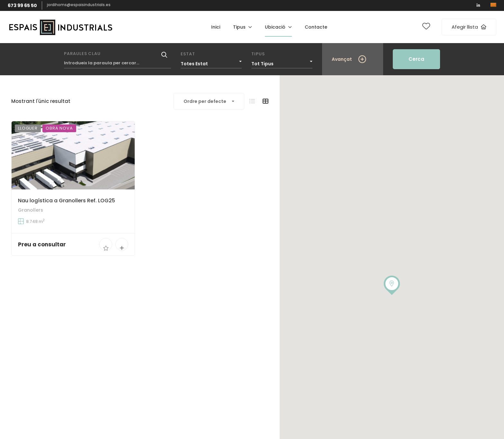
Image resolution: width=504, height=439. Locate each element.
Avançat (342, 59)
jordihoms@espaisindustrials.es (79, 5)
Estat (188, 54)
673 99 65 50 (22, 5)
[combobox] (211, 62)
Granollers (31, 210)
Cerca (416, 59)
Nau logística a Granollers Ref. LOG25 (67, 201)
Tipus (258, 54)
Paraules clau (82, 54)
